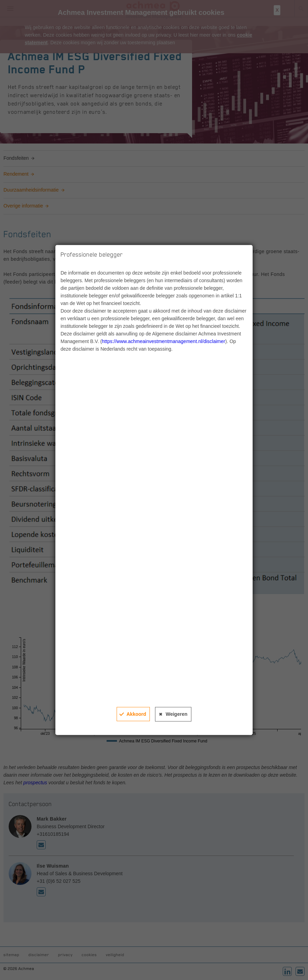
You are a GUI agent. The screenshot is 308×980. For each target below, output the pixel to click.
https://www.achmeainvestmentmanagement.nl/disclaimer (163, 341)
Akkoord (136, 714)
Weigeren (177, 714)
